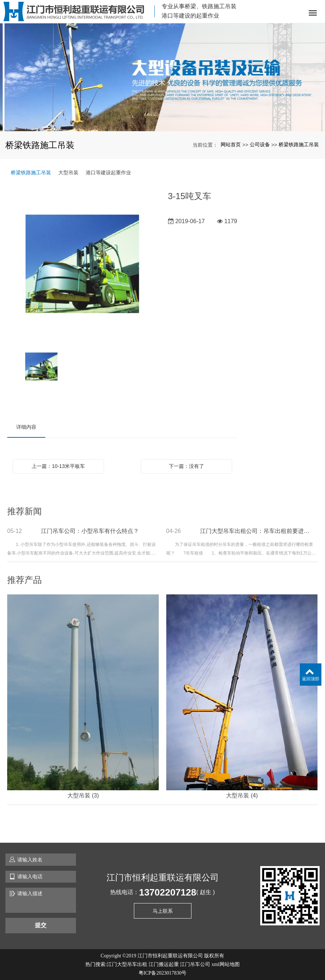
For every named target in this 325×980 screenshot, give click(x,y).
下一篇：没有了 (186, 466)
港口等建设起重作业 (108, 172)
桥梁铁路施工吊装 (299, 144)
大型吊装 (68, 172)
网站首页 (231, 144)
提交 (41, 925)
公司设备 (260, 144)
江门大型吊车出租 (127, 964)
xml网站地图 (226, 964)
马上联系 (163, 911)
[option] (82, 264)
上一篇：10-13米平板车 (58, 466)
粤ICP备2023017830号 (163, 973)
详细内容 (26, 427)
